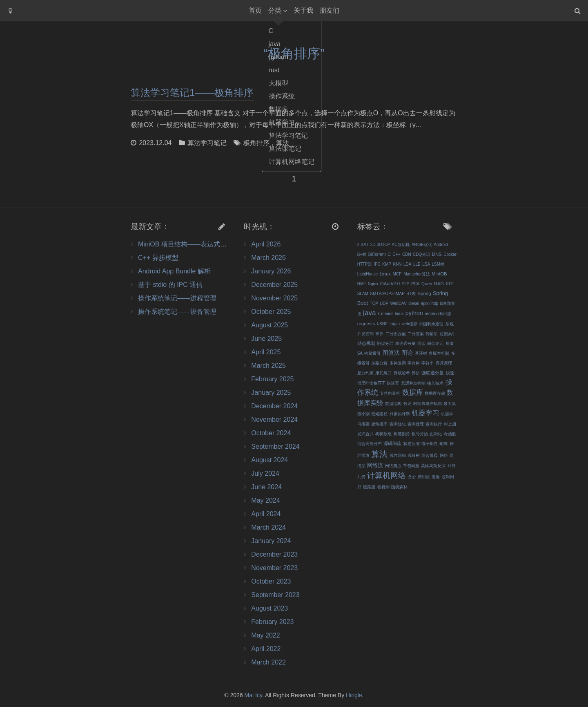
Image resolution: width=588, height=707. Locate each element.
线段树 (414, 455)
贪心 (412, 477)
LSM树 (438, 264)
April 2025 (266, 352)
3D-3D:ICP (380, 245)
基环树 (421, 353)
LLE (417, 264)
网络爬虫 (393, 466)
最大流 (450, 404)
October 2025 (271, 312)
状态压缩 (412, 444)
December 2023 (274, 554)
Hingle (354, 695)
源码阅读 (392, 443)
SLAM (363, 294)
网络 (444, 455)
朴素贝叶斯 (400, 414)
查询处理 (416, 424)
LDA (407, 264)
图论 (407, 353)
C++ (397, 254)
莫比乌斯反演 (433, 466)
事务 (379, 334)
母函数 (450, 434)
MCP (397, 274)
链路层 (369, 487)
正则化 (436, 434)
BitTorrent (377, 254)
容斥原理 (444, 363)
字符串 (428, 363)
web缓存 (410, 324)
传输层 (432, 334)
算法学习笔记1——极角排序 (192, 93)
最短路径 (379, 414)
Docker (450, 254)
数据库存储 (435, 393)
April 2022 (266, 649)
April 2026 (266, 244)
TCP (374, 303)
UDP (384, 303)
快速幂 (393, 383)
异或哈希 (402, 373)
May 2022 (265, 635)
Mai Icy (253, 695)
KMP (387, 264)
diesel (414, 303)
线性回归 (398, 455)
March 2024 (268, 527)
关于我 (303, 10)
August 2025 (269, 325)
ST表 (411, 294)
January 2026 (271, 271)
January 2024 (271, 541)
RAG (439, 284)
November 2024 (274, 420)
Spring (424, 293)
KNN (397, 264)
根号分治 (420, 434)
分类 (275, 10)
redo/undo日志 (438, 314)
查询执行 (434, 424)
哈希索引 (372, 353)
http (435, 303)
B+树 (362, 254)
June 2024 (266, 487)
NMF (362, 284)
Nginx (373, 284)
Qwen (427, 284)
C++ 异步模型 (158, 258)
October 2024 (271, 433)
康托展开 (383, 373)
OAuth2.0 (390, 284)
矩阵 (443, 444)
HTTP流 (365, 264)
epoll (425, 303)
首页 (255, 10)
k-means (385, 314)
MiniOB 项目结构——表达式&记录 (188, 244)
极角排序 (256, 143)
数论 (408, 404)
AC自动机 (401, 245)
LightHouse (368, 274)
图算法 (391, 353)
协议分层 (385, 343)
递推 (436, 477)
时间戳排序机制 (428, 404)
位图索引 (448, 334)
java (369, 313)
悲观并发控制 (413, 383)
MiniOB (439, 274)
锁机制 (383, 487)
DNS (437, 254)
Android (441, 245)
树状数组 (383, 434)
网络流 (375, 465)
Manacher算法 (416, 274)
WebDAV (399, 303)
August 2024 (269, 460)
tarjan (395, 324)
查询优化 (398, 424)
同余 (421, 343)
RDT (450, 284)
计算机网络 (386, 475)
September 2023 (275, 595)
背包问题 (411, 466)
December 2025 (274, 285)
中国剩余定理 (431, 324)
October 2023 (271, 581)
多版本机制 (439, 353)
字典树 (414, 363)
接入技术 (435, 383)
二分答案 (416, 334)
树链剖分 (402, 434)
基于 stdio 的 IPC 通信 (170, 285)
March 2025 (268, 366)
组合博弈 (430, 455)
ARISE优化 (422, 245)
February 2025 (272, 379)
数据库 (413, 392)
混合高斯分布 (370, 444)
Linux (385, 274)
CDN (407, 254)
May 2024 (265, 500)
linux (400, 314)
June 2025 (266, 339)
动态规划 (366, 343)
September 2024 (275, 446)
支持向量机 (390, 393)
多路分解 (379, 363)
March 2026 (268, 258)
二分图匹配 (396, 334)
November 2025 (274, 298)
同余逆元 (435, 343)
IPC (377, 264)
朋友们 (330, 10)
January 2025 (271, 393)
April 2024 (266, 514)
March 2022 (268, 662)
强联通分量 (433, 373)
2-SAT (363, 245)
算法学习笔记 (207, 143)
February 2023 (272, 622)
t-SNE (382, 324)
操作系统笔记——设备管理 (177, 312)
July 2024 (265, 473)
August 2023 (269, 608)
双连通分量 (405, 343)
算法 (283, 143)
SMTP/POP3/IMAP (387, 294)
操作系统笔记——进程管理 (177, 298)
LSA (426, 264)
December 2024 (274, 406)
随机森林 (399, 487)
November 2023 (274, 568)
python (414, 313)
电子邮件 (430, 444)
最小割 (363, 414)
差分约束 (365, 373)
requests (366, 324)
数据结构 (393, 404)
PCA (415, 284)
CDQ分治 (421, 254)
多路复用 (398, 363)
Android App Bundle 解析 (174, 271)
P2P (406, 284)
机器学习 (425, 413)
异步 (416, 373)
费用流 (424, 477)
